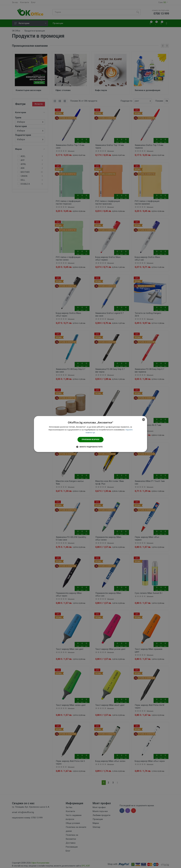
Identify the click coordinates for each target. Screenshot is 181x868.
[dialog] (90, 434)
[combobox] (144, 419)
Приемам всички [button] (91, 439)
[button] (90, 447)
